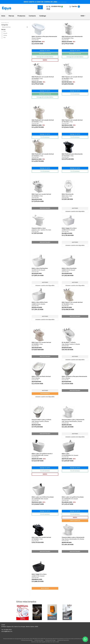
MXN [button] (82, 16)
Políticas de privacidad (27, 640)
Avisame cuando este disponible (75, 211)
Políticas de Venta (39, 640)
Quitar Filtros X (5, 23)
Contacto (32, 16)
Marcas (11, 16)
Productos (21, 16)
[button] (17, 612)
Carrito (74, 6)
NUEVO (45, 60)
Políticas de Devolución (63, 640)
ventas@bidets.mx (7, 631)
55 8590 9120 (55, 6)
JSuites (5, 35)
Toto (5, 37)
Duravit (5, 33)
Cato (5, 31)
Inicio (3, 16)
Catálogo (43, 16)
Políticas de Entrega (50, 640)
